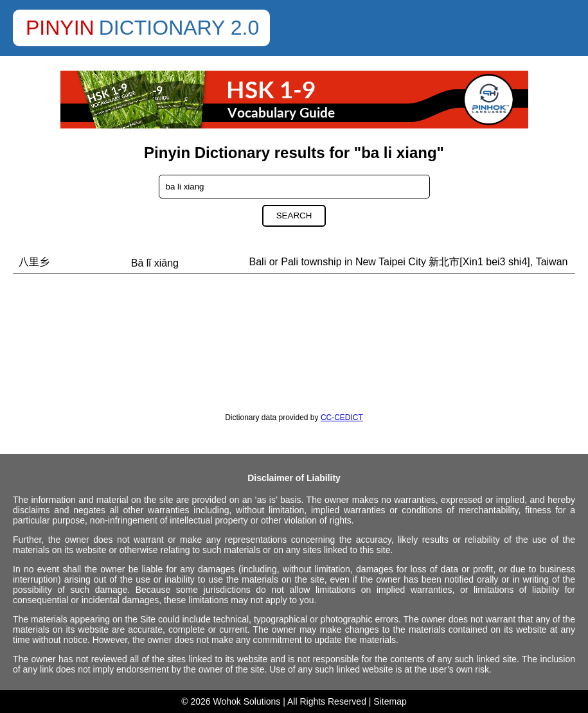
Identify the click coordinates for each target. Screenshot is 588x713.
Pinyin (60, 28)
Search (294, 216)
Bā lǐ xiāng (155, 263)
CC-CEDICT (342, 418)
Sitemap (390, 701)
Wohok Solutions (247, 701)
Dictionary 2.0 (179, 28)
